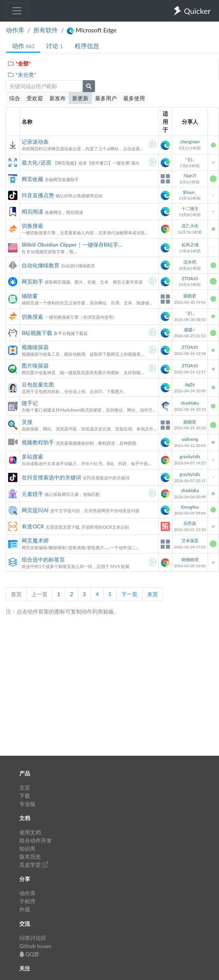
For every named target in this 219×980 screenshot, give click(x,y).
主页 (25, 788)
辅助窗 (30, 296)
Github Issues (35, 946)
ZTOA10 (190, 278)
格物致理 (190, 559)
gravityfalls (190, 456)
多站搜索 (32, 456)
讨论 (54, 46)
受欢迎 (35, 98)
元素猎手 (32, 494)
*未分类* (22, 75)
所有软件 (46, 30)
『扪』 (190, 159)
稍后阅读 (32, 211)
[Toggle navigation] (17, 11)
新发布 (58, 98)
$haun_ (190, 192)
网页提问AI (35, 510)
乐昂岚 (190, 523)
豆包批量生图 (38, 384)
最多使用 (134, 98)
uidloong (190, 439)
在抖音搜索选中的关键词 (51, 477)
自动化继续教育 (41, 265)
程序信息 (87, 46)
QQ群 (29, 954)
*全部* (19, 63)
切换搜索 (32, 226)
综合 (15, 98)
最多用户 (106, 98)
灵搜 (27, 422)
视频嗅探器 (35, 347)
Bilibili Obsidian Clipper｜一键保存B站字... (72, 245)
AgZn (190, 384)
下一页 (129, 594)
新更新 (80, 98)
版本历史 (30, 856)
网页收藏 (32, 179)
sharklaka (190, 403)
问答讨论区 (33, 938)
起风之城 (190, 245)
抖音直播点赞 (38, 195)
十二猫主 (190, 208)
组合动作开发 (36, 840)
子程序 (27, 901)
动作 (23, 46)
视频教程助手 (38, 442)
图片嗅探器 (35, 366)
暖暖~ (190, 330)
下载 (25, 796)
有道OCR (33, 526)
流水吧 (190, 262)
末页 (153, 594)
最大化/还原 (36, 162)
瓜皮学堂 (34, 865)
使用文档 (30, 832)
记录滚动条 (35, 142)
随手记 (30, 403)
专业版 (27, 804)
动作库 (15, 30)
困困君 (190, 296)
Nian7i (190, 176)
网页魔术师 (35, 540)
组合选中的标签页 (43, 559)
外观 (25, 909)
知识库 (27, 848)
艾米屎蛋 (190, 540)
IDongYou (190, 507)
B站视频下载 (37, 333)
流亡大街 (190, 226)
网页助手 (32, 282)
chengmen (190, 142)
